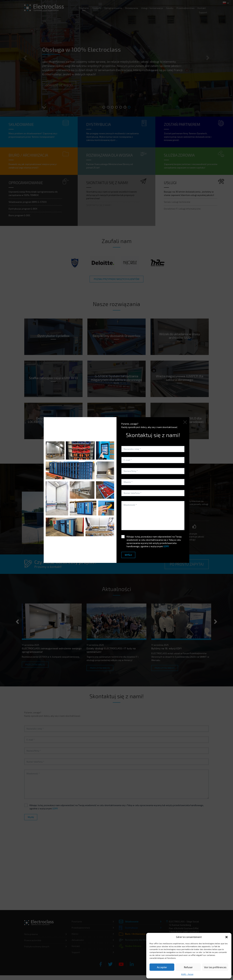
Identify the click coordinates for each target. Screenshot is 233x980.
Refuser (188, 967)
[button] (227, 937)
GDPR (166, 546)
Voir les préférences (215, 967)
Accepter (162, 967)
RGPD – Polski (187, 974)
